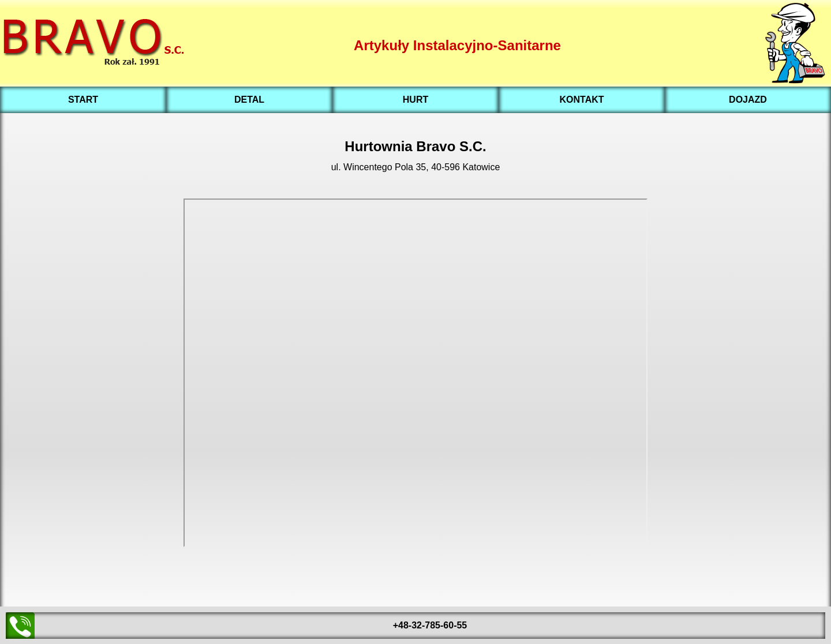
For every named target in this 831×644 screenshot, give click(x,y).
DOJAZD (748, 100)
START (83, 100)
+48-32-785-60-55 (430, 625)
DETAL (249, 100)
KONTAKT (581, 100)
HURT (415, 100)
